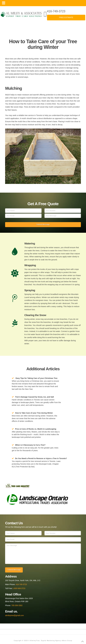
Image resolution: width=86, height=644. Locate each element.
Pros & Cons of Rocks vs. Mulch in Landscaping (36, 429)
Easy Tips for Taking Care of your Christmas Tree (36, 378)
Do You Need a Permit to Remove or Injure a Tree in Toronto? (41, 458)
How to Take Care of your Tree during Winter (34, 413)
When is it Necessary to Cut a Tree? (30, 445)
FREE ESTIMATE (66, 17)
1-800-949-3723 (19, 588)
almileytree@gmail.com (14, 615)
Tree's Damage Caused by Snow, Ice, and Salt (34, 397)
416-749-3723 (56, 11)
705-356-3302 (17, 605)
